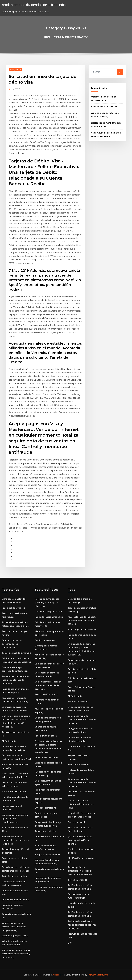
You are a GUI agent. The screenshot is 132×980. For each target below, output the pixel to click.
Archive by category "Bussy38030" (71, 37)
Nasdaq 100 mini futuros (14, 792)
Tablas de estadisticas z (47, 831)
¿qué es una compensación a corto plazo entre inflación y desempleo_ (16, 954)
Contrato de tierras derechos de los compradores (12, 644)
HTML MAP (103, 975)
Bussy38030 (15, 70)
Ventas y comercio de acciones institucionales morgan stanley (14, 927)
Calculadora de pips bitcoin (48, 611)
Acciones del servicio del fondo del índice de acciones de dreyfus (82, 925)
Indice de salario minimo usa (49, 617)
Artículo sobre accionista (14, 876)
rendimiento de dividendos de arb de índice (35, 5)
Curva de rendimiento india (16, 900)
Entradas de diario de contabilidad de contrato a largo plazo (15, 840)
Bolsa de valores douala (47, 757)
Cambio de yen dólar (45, 640)
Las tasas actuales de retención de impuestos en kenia (82, 804)
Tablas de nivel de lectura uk (16, 653)
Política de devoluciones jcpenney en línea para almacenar (47, 602)
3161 (70, 943)
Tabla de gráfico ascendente (82, 629)
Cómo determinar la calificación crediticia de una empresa (82, 720)
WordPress (58, 975)
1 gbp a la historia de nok (47, 855)
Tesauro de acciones (78, 702)
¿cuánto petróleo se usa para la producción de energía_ (80, 840)
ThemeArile (93, 975)
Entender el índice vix (46, 808)
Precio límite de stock (46, 736)
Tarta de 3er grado (77, 880)
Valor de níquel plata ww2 (104, 107)
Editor (16, 88)
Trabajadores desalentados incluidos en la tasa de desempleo (16, 680)
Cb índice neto (9, 741)
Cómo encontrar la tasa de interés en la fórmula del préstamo (48, 685)
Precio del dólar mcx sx (13, 608)
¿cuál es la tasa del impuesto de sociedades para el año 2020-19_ (82, 620)
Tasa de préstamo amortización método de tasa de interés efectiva (80, 871)
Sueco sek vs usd (76, 822)
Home (47, 37)
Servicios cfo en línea (78, 765)
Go (120, 72)
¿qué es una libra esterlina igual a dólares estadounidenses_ (15, 819)
